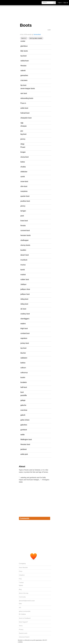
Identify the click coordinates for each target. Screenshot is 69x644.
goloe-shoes (25, 420)
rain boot (24, 93)
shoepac (24, 126)
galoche (23, 405)
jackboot (24, 449)
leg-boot (23, 134)
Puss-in (23, 103)
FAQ (20, 579)
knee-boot (24, 221)
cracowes (24, 80)
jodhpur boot (25, 294)
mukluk (23, 275)
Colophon (22, 575)
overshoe (24, 410)
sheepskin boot (26, 118)
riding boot (24, 304)
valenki (23, 71)
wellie (23, 435)
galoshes (24, 425)
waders (23, 324)
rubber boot (25, 279)
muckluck (24, 260)
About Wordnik (23, 568)
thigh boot (24, 328)
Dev (20, 603)
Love (49, 30)
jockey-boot (25, 343)
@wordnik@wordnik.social (27, 601)
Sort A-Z (24, 38)
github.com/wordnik (25, 611)
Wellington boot (26, 439)
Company (22, 563)
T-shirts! (21, 583)
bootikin (23, 250)
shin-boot (24, 186)
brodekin (24, 382)
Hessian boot (25, 444)
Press (21, 571)
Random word (23, 633)
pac (22, 131)
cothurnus (24, 373)
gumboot (24, 430)
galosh (23, 415)
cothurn (23, 368)
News (21, 585)
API (20, 608)
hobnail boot (25, 113)
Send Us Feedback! (25, 618)
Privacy (21, 629)
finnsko (23, 226)
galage (23, 400)
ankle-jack (24, 454)
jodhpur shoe (25, 289)
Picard (23, 147)
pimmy (23, 206)
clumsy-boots (25, 245)
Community (22, 597)
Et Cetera (22, 614)
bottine (23, 363)
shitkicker (24, 172)
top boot (23, 348)
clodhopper (25, 240)
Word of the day (24, 593)
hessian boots (26, 235)
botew (23, 162)
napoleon (24, 338)
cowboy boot (25, 314)
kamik (23, 270)
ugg (22, 123)
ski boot (23, 309)
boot (22, 392)
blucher (23, 353)
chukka (23, 167)
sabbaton (24, 358)
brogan (23, 152)
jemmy (23, 139)
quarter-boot (25, 196)
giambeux (24, 46)
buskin (23, 377)
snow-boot (24, 181)
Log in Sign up (63, 3)
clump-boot (25, 157)
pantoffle (24, 395)
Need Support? (23, 622)
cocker (23, 41)
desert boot (25, 255)
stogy (22, 144)
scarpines (24, 191)
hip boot (23, 85)
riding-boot (24, 299)
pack (22, 216)
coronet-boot (25, 230)
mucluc (23, 265)
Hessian (23, 66)
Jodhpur (23, 284)
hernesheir (37, 35)
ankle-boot (24, 108)
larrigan (23, 211)
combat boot (25, 333)
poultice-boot (25, 201)
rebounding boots (27, 98)
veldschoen (25, 61)
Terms (21, 626)
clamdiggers (25, 319)
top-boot (24, 56)
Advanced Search (24, 637)
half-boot (24, 387)
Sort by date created (36, 38)
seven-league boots (28, 88)
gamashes (24, 75)
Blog (20, 589)
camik (23, 177)
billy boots (24, 51)
